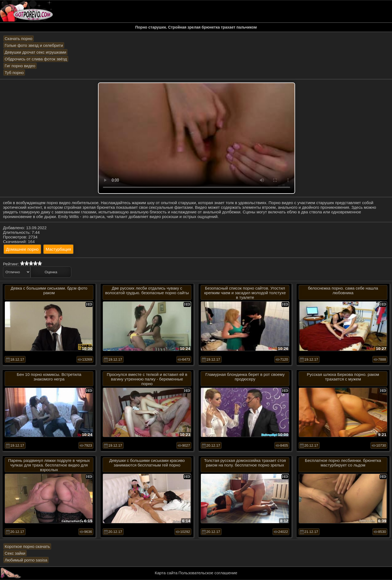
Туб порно (14, 73)
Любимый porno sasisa (26, 560)
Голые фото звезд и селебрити (34, 45)
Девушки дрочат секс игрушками (35, 52)
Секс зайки (15, 553)
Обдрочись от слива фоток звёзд (36, 59)
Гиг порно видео (20, 66)
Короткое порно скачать (27, 546)
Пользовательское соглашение (208, 573)
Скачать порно (19, 39)
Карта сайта (166, 573)
